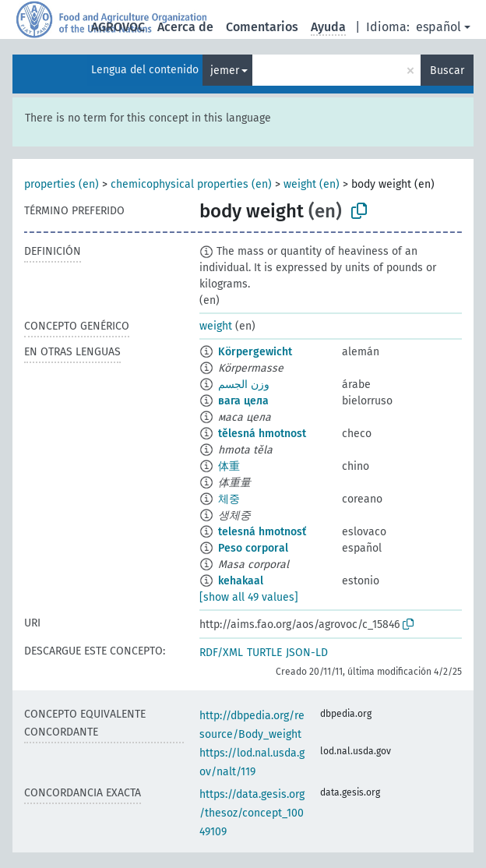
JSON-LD (307, 653)
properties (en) (62, 184)
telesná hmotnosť (262, 532)
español (438, 27)
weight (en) (312, 184)
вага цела (243, 401)
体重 (229, 466)
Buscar (447, 71)
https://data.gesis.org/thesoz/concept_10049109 (252, 813)
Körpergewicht (255, 352)
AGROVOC (118, 27)
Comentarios (262, 27)
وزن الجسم (244, 385)
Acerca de (185, 27)
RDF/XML (221, 653)
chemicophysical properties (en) (191, 184)
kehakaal (241, 581)
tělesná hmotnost (262, 434)
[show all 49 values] (249, 597)
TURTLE (264, 653)
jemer (225, 71)
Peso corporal (253, 548)
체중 (229, 499)
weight (216, 326)
